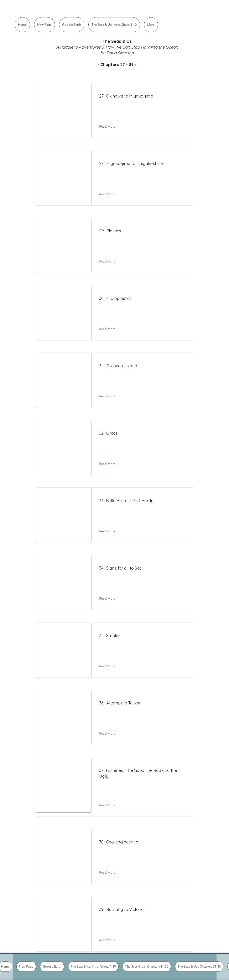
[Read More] (111, 127)
